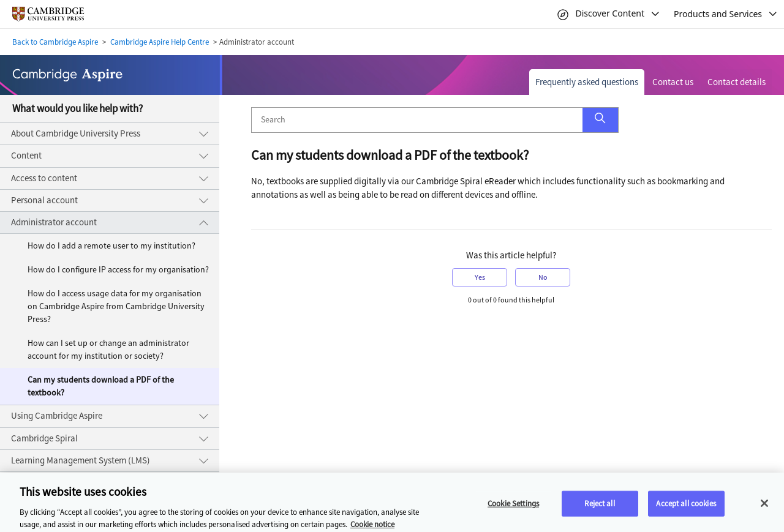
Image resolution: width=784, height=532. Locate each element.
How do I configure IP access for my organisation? (118, 270)
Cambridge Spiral (44, 438)
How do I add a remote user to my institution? (111, 246)
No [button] (543, 277)
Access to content (44, 178)
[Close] (764, 508)
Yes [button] (480, 277)
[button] (600, 120)
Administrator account (54, 222)
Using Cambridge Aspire (57, 416)
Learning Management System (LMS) (81, 460)
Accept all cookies (686, 508)
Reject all (599, 508)
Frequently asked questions (587, 82)
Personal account (44, 200)
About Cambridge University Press (76, 133)
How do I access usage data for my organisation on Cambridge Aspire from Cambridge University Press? (116, 306)
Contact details (737, 82)
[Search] (417, 120)
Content (26, 155)
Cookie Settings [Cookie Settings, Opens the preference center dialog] (513, 508)
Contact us (673, 82)
